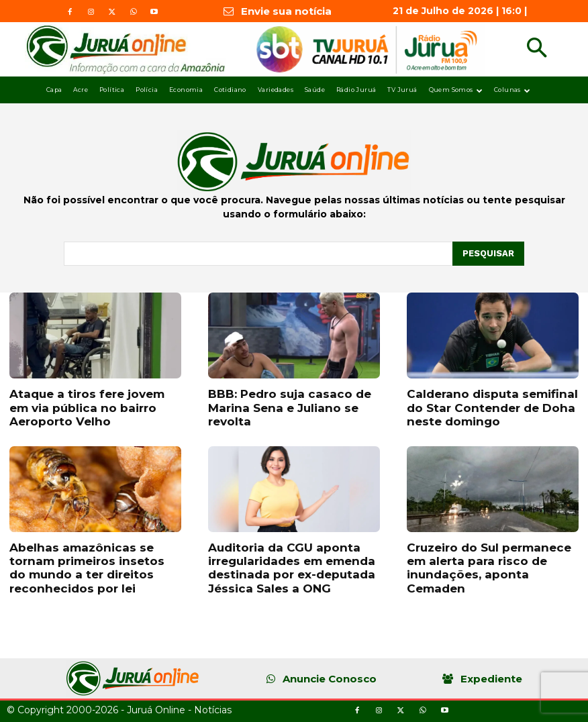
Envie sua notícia (286, 11)
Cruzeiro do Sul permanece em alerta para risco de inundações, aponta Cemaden (489, 568)
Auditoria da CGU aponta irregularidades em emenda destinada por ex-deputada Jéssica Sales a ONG (292, 568)
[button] (537, 49)
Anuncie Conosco (330, 679)
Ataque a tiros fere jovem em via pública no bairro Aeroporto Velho (87, 408)
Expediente (491, 679)
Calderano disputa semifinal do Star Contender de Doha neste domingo (492, 408)
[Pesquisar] (488, 254)
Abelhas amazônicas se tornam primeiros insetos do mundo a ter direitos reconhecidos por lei (87, 568)
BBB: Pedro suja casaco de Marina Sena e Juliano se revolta (290, 408)
